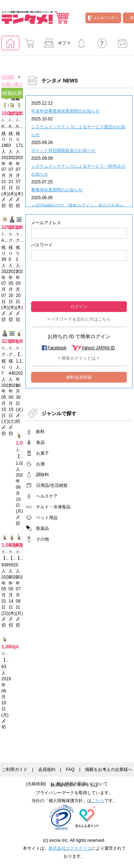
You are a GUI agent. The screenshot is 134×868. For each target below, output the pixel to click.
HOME (8, 77)
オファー (55, 45)
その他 (43, 539)
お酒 (40, 464)
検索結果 (12, 93)
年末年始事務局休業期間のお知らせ (65, 111)
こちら (98, 801)
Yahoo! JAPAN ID (98, 348)
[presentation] (79, 280)
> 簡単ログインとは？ (79, 358)
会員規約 (47, 769)
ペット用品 (47, 518)
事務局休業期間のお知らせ (57, 190)
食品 (40, 442)
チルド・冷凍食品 (53, 507)
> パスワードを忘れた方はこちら (79, 319)
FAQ (70, 769)
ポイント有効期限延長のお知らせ (63, 150)
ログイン (79, 307)
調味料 (43, 475)
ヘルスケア (47, 496)
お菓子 (43, 453)
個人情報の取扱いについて (82, 784)
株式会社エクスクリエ (70, 848)
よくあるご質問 (102, 45)
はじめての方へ (103, 18)
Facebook (57, 348)
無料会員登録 (79, 377)
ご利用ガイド (15, 769)
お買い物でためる (29, 45)
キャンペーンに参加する (81, 45)
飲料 (40, 432)
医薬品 (43, 528)
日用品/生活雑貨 (52, 485)
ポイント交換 (123, 45)
